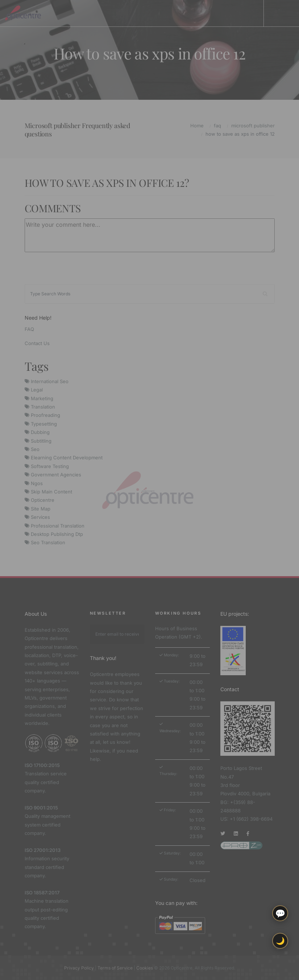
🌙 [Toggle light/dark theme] (280, 941)
